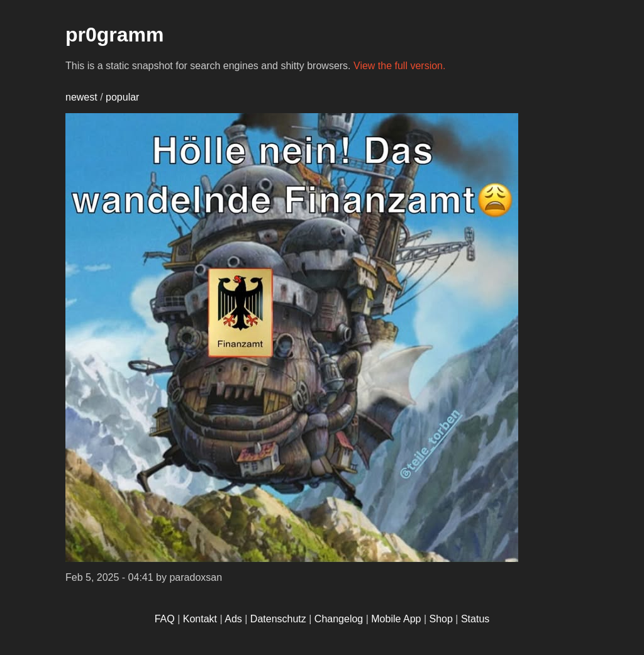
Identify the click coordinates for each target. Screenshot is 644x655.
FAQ (165, 619)
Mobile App (396, 619)
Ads (233, 619)
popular (122, 97)
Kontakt (200, 619)
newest (81, 97)
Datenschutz (278, 619)
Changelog (339, 619)
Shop (441, 619)
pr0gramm (115, 35)
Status (475, 619)
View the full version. (399, 66)
